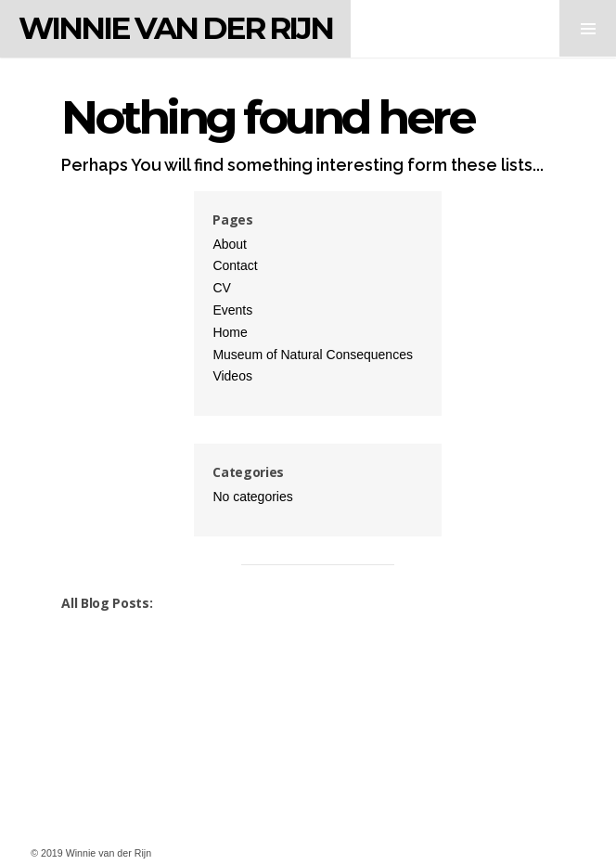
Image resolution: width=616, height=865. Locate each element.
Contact (235, 265)
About (230, 244)
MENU (588, 28)
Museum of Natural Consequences (313, 355)
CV (221, 288)
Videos (232, 376)
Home (230, 332)
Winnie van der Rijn (175, 28)
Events (232, 310)
